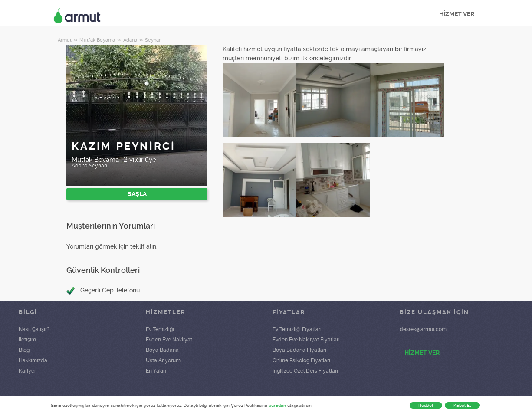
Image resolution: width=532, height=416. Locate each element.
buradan (277, 405)
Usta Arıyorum (163, 360)
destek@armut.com (423, 329)
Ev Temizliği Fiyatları (297, 329)
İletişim (27, 340)
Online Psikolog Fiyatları (301, 360)
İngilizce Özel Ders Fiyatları (305, 371)
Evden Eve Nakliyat (169, 340)
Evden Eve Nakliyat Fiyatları (306, 340)
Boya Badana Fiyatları (299, 350)
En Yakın (156, 371)
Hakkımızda (33, 360)
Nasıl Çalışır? (34, 329)
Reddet (426, 405)
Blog (24, 350)
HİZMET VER (457, 14)
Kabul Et (462, 405)
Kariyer (27, 371)
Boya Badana (162, 350)
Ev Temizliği (160, 329)
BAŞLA (137, 194)
